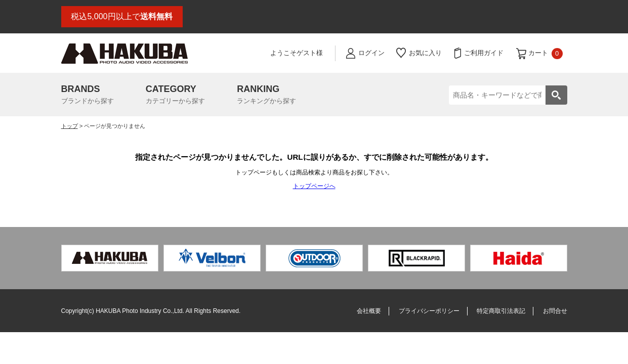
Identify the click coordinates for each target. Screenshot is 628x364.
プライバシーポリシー (429, 311)
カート (546, 54)
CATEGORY (175, 96)
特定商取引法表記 (501, 311)
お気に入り (425, 53)
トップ (70, 126)
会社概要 (369, 311)
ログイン (371, 53)
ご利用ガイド (484, 53)
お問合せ (555, 311)
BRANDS (88, 96)
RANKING (266, 96)
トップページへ (314, 186)
